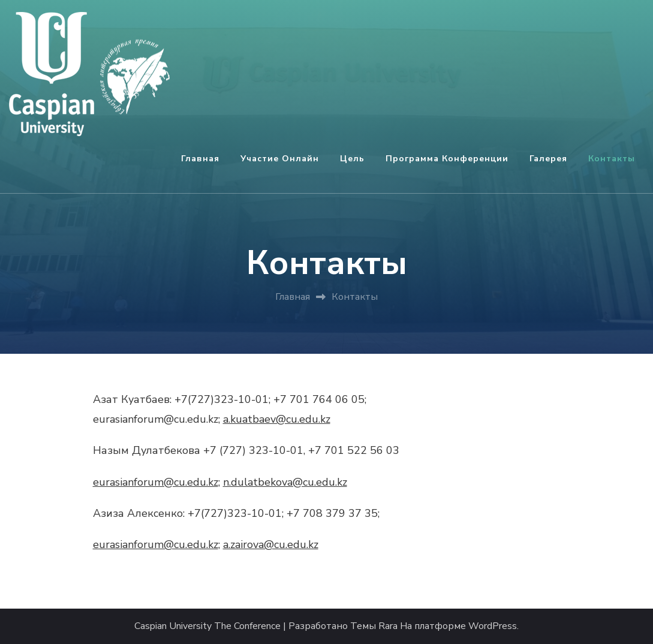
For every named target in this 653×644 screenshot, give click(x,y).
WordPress (493, 626)
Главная (200, 159)
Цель (352, 159)
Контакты (612, 159)
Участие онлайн (280, 159)
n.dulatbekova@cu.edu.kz (285, 482)
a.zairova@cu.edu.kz (271, 544)
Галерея (548, 159)
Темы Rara (374, 626)
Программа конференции (447, 159)
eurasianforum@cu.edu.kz (156, 482)
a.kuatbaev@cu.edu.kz (277, 419)
